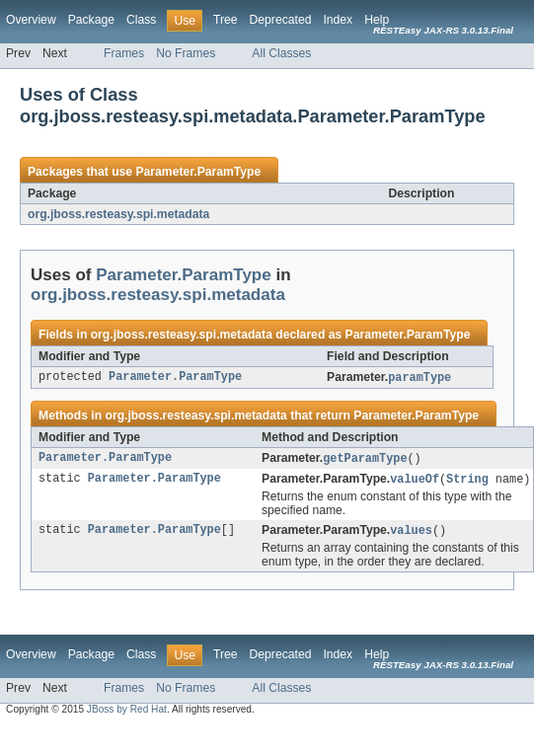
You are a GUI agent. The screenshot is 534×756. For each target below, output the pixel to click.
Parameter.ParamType (198, 172)
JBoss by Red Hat (127, 713)
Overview (31, 20)
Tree (226, 20)
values (411, 534)
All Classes (281, 53)
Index (338, 20)
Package (91, 20)
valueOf (415, 482)
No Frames (186, 53)
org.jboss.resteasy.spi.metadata (118, 214)
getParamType (365, 460)
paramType (420, 378)
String (467, 482)
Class (141, 20)
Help (377, 20)
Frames (124, 53)
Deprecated (281, 20)
